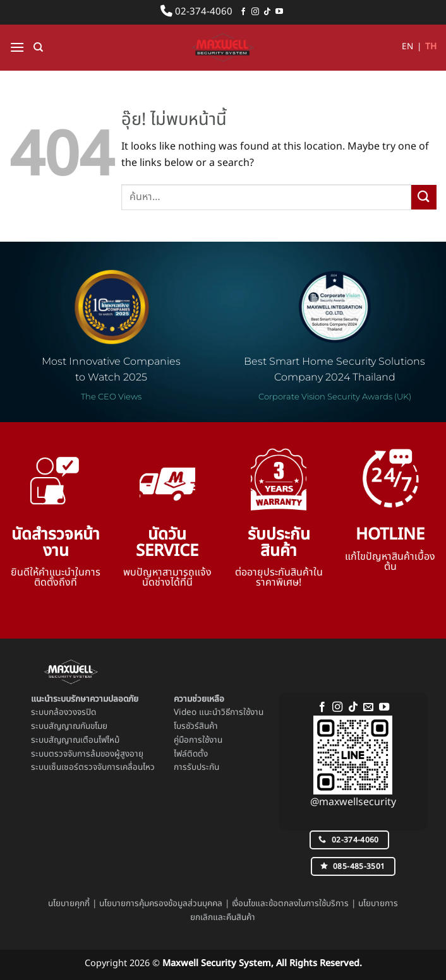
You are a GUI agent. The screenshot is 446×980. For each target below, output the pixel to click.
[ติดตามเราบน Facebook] (243, 12)
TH (431, 47)
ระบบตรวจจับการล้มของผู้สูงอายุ (87, 754)
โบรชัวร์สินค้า (196, 726)
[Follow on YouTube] (279, 12)
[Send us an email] (368, 707)
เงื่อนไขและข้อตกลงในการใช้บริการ (290, 904)
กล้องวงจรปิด (72, 712)
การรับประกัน (196, 767)
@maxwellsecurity (353, 802)
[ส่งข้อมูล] (424, 197)
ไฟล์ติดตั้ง (191, 754)
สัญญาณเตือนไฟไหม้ (84, 740)
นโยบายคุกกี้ (69, 904)
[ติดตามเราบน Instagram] (255, 12)
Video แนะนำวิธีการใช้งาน (219, 712)
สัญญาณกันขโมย (78, 726)
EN (407, 47)
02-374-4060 (196, 12)
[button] (17, 47)
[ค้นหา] (38, 47)
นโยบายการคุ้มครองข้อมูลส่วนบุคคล (161, 904)
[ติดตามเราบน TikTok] (267, 12)
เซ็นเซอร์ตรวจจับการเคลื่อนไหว (102, 767)
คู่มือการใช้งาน (198, 740)
